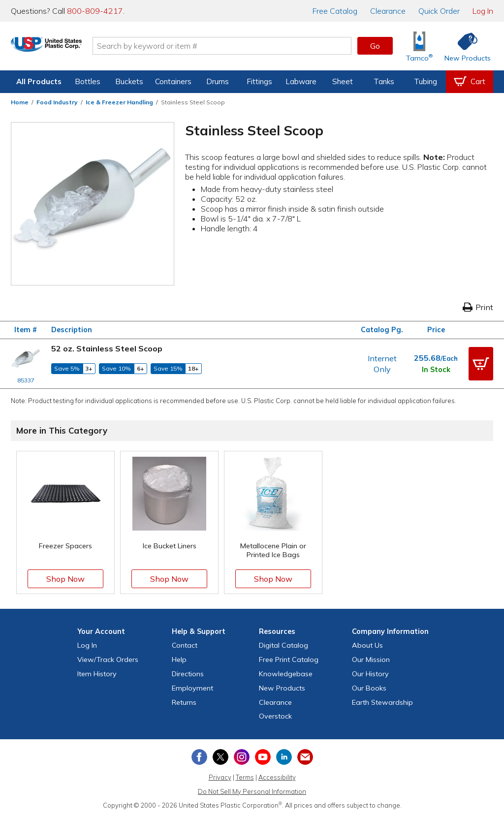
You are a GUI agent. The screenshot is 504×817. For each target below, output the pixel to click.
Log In (483, 11)
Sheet (343, 81)
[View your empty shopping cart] (470, 82)
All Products (39, 81)
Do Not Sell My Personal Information (252, 791)
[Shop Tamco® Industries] (419, 46)
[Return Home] (69, 48)
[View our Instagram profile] (242, 757)
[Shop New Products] (464, 46)
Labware (301, 81)
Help (179, 660)
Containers (173, 81)
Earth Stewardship (382, 702)
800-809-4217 (95, 11)
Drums (218, 81)
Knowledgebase (286, 674)
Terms (245, 777)
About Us (367, 645)
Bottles (88, 81)
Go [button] (375, 46)
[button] (481, 364)
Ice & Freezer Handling (119, 102)
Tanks (384, 81)
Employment (192, 688)
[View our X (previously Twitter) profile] (220, 757)
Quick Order (439, 11)
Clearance (388, 11)
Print (478, 307)
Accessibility (277, 777)
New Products (282, 688)
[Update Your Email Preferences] (305, 757)
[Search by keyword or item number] (245, 46)
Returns (184, 702)
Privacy (220, 777)
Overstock (275, 716)
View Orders (108, 660)
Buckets (129, 81)
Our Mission (371, 660)
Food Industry (57, 102)
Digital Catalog (283, 645)
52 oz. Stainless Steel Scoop (107, 348)
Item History (97, 674)
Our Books (369, 688)
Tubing (425, 81)
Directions (188, 674)
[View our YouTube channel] (263, 757)
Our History (370, 674)
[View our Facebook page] (199, 757)
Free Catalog (289, 660)
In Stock (436, 370)
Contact (185, 645)
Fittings (259, 81)
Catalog (335, 11)
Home (20, 102)
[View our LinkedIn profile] (284, 757)
